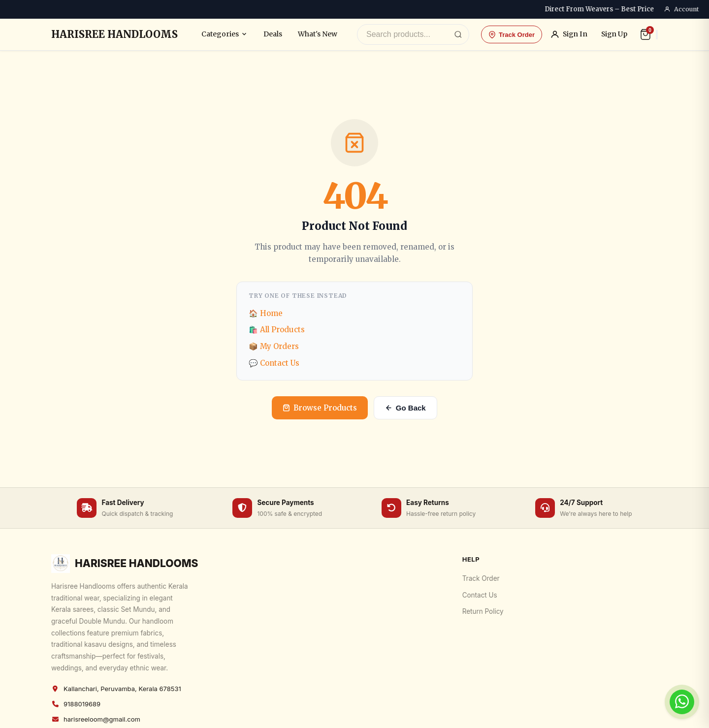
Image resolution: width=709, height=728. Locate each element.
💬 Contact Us (274, 363)
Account (681, 9)
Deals (273, 34)
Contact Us (480, 595)
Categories (225, 34)
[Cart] (645, 34)
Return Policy (483, 611)
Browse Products (320, 408)
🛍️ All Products (277, 330)
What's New (318, 34)
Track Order (512, 35)
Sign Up (614, 34)
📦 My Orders (274, 346)
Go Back (405, 408)
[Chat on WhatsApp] (682, 702)
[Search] (458, 35)
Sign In (569, 34)
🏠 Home (266, 313)
